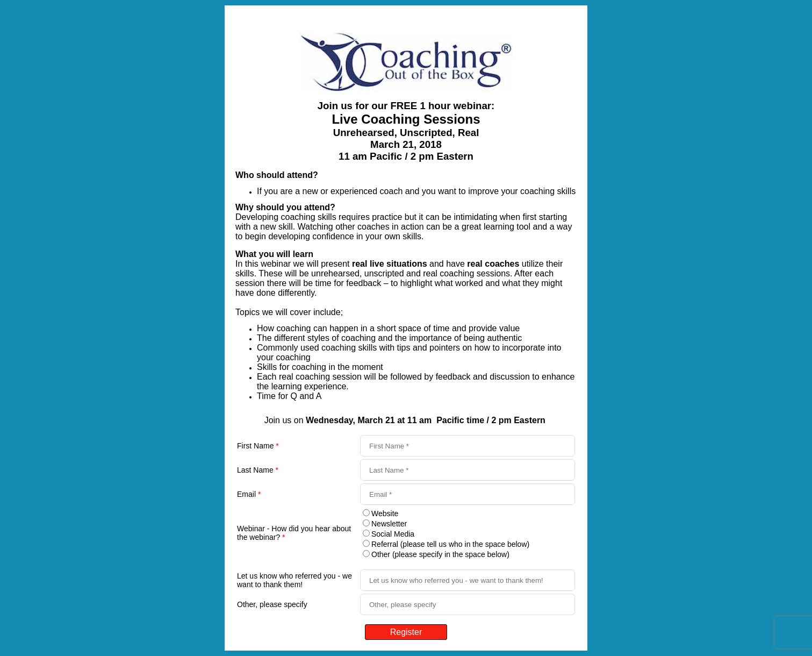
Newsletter (389, 524)
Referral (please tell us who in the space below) (450, 544)
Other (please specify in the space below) (440, 554)
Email (249, 494)
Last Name (258, 470)
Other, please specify (272, 604)
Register (406, 632)
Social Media (393, 534)
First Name (258, 446)
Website (385, 514)
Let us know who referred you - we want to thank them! (294, 580)
